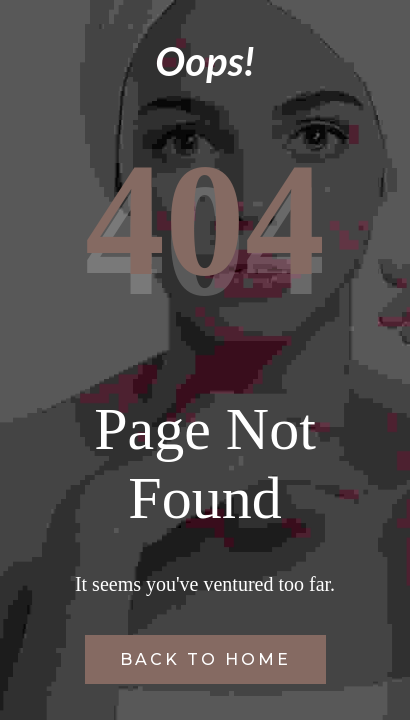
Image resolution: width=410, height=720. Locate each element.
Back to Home (205, 659)
